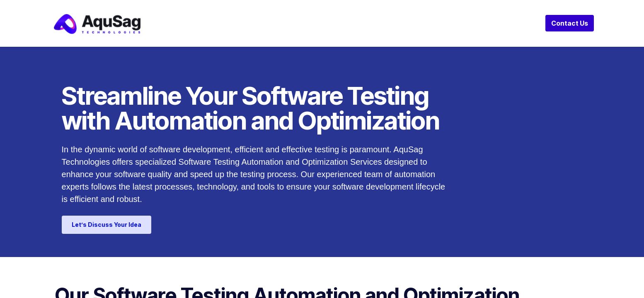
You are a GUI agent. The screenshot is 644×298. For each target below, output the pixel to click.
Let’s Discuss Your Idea (107, 225)
